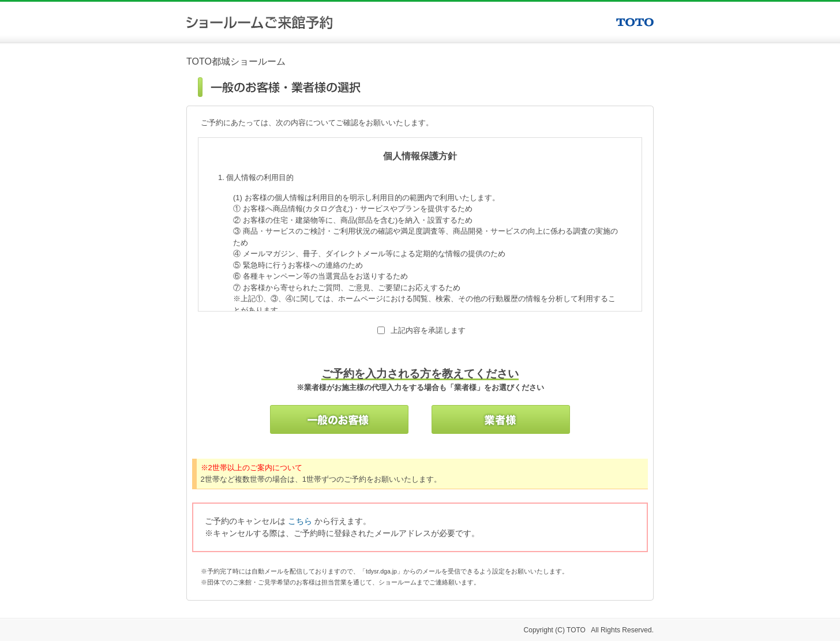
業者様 (501, 419)
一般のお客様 (339, 419)
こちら (300, 521)
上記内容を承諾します (428, 330)
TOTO (635, 22)
